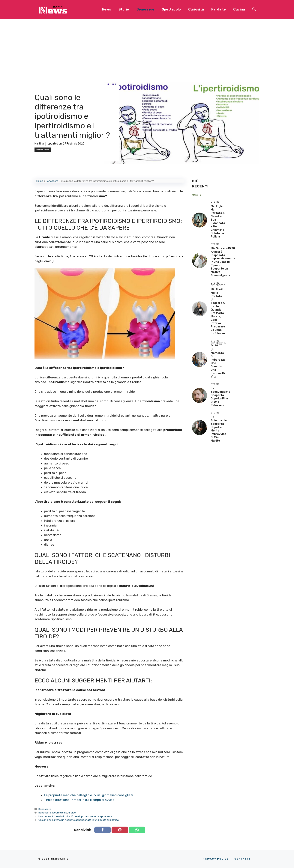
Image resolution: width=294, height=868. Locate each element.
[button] (254, 9)
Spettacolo (171, 9)
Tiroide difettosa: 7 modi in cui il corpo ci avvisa (79, 800)
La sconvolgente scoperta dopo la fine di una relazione (220, 397)
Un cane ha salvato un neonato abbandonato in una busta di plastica (79, 820)
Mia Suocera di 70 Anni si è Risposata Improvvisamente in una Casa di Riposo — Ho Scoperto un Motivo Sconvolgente (223, 262)
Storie (124, 9)
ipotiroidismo (60, 813)
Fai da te (219, 9)
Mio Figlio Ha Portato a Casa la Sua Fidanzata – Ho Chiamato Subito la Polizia (218, 221)
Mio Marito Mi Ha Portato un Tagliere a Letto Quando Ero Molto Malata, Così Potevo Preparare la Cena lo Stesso (218, 311)
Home (40, 181)
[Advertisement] (147, 47)
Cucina (239, 9)
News (106, 9)
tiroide (72, 813)
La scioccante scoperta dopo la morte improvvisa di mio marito (219, 429)
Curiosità (196, 9)
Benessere (145, 9)
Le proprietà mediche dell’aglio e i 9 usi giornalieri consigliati (88, 795)
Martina (39, 144)
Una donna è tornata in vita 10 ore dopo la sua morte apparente (75, 816)
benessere (45, 813)
